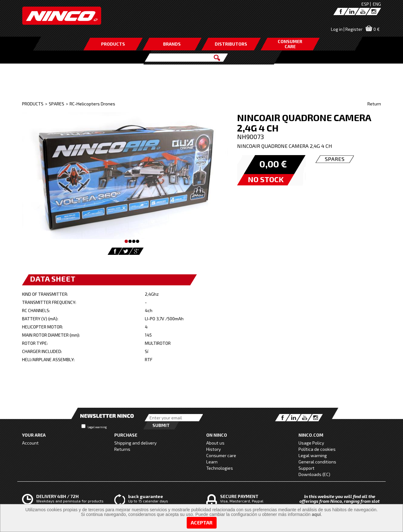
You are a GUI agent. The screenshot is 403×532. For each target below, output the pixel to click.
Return (374, 104)
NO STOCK (266, 179)
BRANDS (172, 44)
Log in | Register (347, 29)
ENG (377, 4)
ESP (365, 4)
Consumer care (221, 455)
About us (215, 443)
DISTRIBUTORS (231, 44)
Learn (212, 462)
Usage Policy (311, 443)
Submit (161, 425)
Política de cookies (317, 449)
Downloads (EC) (314, 474)
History (213, 449)
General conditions (317, 462)
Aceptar (202, 522)
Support (307, 468)
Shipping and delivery (135, 443)
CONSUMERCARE (290, 44)
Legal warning (97, 427)
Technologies (220, 468)
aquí (316, 514)
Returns (122, 449)
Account (30, 443)
